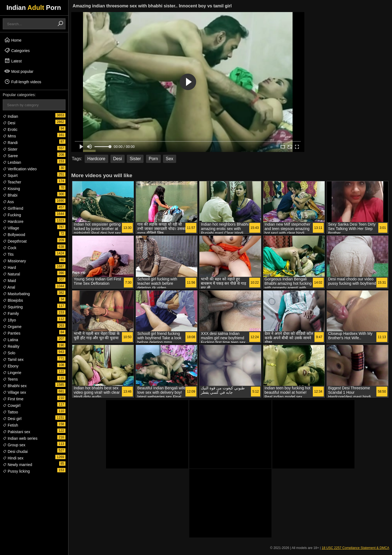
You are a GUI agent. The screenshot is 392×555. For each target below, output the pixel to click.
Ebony (11, 366)
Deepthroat (15, 241)
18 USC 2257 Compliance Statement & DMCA (355, 548)
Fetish (10, 425)
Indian (10, 116)
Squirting (13, 307)
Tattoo (10, 412)
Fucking (12, 215)
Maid (9, 281)
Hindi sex (13, 458)
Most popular (19, 71)
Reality (11, 346)
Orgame (12, 327)
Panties (12, 333)
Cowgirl (12, 406)
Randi (10, 143)
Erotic (10, 130)
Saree (10, 156)
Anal (9, 287)
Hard (9, 268)
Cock (10, 248)
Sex (170, 159)
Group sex (14, 445)
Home (13, 40)
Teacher (12, 182)
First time (13, 399)
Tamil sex (13, 360)
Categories (17, 50)
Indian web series (20, 438)
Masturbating (16, 294)
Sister (10, 149)
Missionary (14, 261)
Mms (9, 136)
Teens (10, 379)
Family (11, 314)
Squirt (10, 176)
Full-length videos (23, 82)
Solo (9, 353)
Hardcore (13, 222)
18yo (9, 320)
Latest (13, 61)
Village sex (14, 392)
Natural (11, 274)
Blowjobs (13, 300)
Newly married (17, 465)
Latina (10, 340)
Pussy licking (16, 471)
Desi (9, 123)
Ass (8, 202)
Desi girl (12, 419)
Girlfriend (13, 208)
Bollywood (14, 235)
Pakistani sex (16, 432)
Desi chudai (15, 452)
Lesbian (12, 162)
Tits (8, 254)
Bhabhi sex (15, 386)
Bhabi (10, 195)
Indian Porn (34, 8)
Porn (153, 159)
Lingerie (12, 373)
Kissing (11, 189)
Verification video (20, 169)
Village (11, 228)
